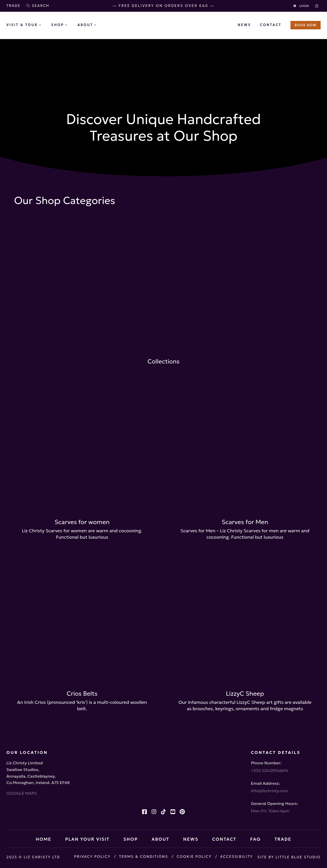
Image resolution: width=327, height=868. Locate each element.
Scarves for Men (245, 522)
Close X (163, 132)
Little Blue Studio (298, 857)
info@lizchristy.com (269, 791)
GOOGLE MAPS (22, 793)
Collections (163, 361)
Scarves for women (82, 522)
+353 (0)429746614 (270, 770)
